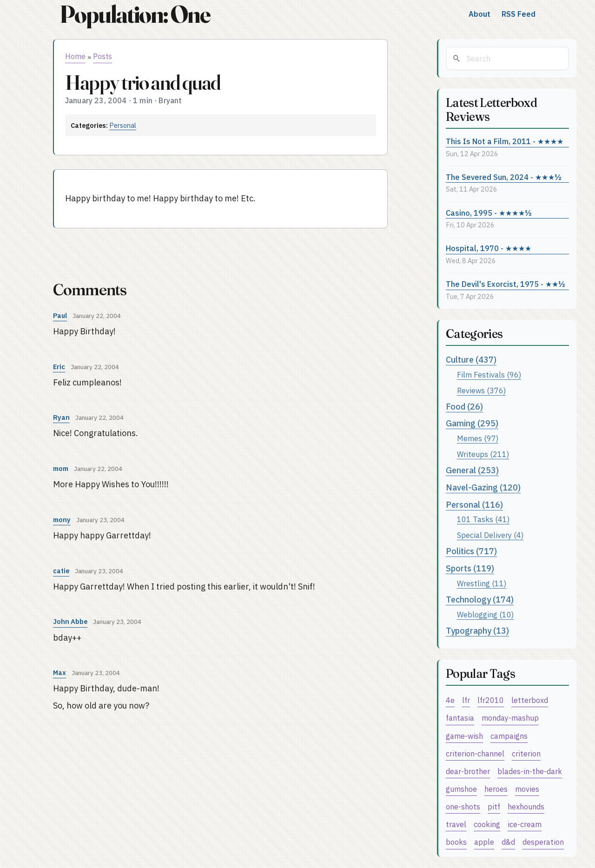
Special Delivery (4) (490, 535)
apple (484, 842)
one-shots (463, 806)
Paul (60, 315)
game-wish (464, 736)
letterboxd (530, 700)
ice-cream (525, 824)
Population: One (135, 14)
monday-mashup (510, 718)
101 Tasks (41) (483, 519)
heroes (496, 789)
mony (62, 520)
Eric (59, 367)
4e (450, 700)
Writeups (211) (483, 454)
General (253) (472, 470)
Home (75, 56)
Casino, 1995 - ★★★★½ (489, 213)
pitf (494, 806)
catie (61, 571)
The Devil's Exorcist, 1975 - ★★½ (506, 284)
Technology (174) (480, 600)
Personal (123, 125)
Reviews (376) (481, 390)
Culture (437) (471, 360)
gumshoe (461, 789)
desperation (543, 842)
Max (59, 673)
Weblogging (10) (485, 614)
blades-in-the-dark (530, 771)
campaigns (509, 736)
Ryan (61, 417)
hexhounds (526, 806)
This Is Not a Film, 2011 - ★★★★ (505, 141)
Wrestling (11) (482, 583)
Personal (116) (474, 505)
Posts (102, 56)
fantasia (460, 718)
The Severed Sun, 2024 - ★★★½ (504, 177)
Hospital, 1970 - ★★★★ (489, 248)
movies (527, 789)
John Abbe (70, 621)
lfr (466, 700)
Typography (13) (477, 631)
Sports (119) (470, 568)
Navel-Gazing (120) (483, 487)
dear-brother (468, 771)
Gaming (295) (472, 423)
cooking (487, 824)
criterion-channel (475, 753)
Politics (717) (471, 551)
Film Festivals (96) (489, 374)
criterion (526, 753)
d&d (508, 842)
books (456, 842)
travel (456, 824)
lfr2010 (491, 700)
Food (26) (464, 407)
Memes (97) (478, 438)
